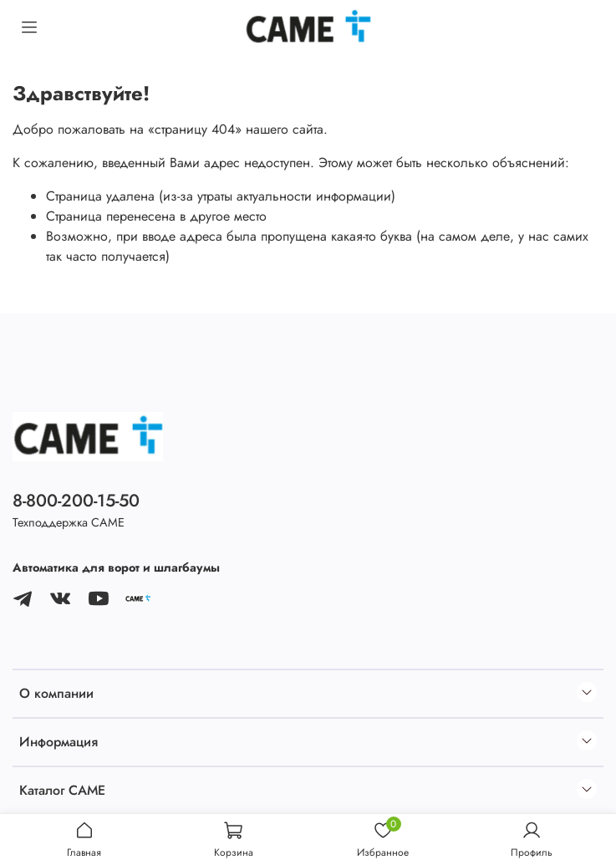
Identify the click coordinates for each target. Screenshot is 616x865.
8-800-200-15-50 (76, 501)
